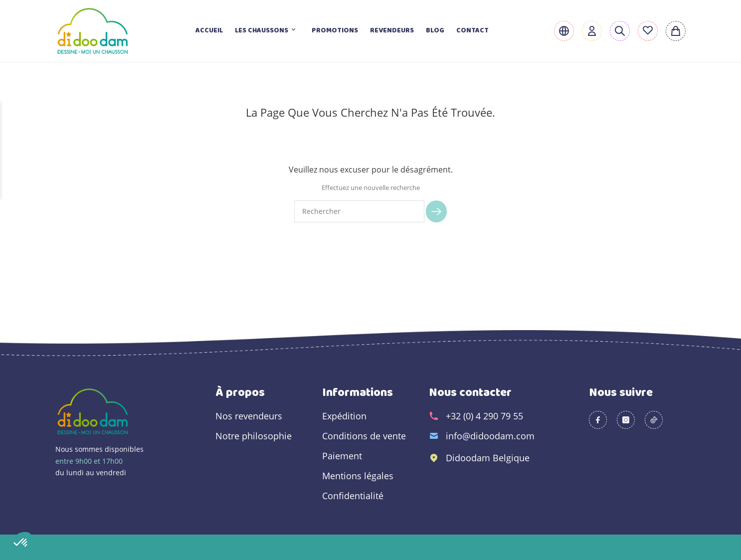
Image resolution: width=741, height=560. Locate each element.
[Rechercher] (359, 211)
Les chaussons (267, 31)
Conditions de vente (364, 436)
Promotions (335, 31)
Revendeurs (392, 31)
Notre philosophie (254, 436)
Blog (435, 31)
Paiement (342, 456)
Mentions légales (358, 476)
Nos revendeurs (249, 416)
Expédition (344, 416)
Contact (472, 31)
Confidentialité (353, 496)
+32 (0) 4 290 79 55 (484, 416)
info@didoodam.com (490, 436)
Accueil (209, 31)
